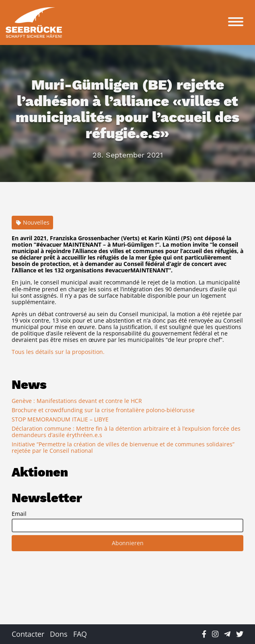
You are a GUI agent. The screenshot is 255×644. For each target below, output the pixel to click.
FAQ (80, 634)
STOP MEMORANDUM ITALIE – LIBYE (60, 419)
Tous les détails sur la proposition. (58, 352)
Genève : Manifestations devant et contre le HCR (77, 401)
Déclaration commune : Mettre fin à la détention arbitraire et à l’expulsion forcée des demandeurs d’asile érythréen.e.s (126, 432)
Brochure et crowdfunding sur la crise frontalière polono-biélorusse (103, 410)
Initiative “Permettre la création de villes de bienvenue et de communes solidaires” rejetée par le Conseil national (123, 447)
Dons (59, 634)
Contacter (28, 634)
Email (19, 514)
